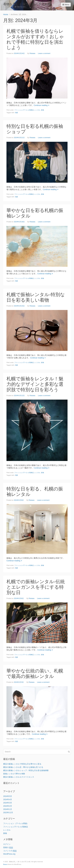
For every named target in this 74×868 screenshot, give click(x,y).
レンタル (37, 110)
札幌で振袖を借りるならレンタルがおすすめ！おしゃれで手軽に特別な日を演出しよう (35, 39)
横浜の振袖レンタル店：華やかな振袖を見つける (23, 767)
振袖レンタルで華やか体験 (14, 774)
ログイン (7, 844)
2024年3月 (8, 803)
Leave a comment (44, 53)
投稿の (8, 847)
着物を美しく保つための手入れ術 (27, 4)
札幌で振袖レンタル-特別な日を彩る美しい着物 (36, 297)
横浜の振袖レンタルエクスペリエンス (19, 777)
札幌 (16, 113)
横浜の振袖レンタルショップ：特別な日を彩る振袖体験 (26, 770)
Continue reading (41, 105)
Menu (66, 5)
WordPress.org (9, 854)
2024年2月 (8, 806)
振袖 (43, 110)
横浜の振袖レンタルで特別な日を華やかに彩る (22, 764)
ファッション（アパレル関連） (16, 823)
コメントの (10, 851)
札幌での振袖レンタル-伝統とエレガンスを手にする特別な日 (36, 587)
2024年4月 (8, 799)
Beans (5, 864)
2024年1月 (8, 809)
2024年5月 (8, 796)
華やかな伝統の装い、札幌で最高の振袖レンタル (35, 674)
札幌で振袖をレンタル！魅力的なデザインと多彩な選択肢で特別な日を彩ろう (35, 384)
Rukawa (32, 53)
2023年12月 (8, 812)
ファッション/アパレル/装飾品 (24, 110)
